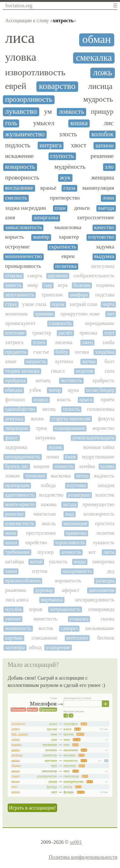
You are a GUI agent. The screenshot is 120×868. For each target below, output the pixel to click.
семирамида (101, 609)
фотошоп (15, 400)
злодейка (105, 352)
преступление (41, 533)
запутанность (20, 295)
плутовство (101, 237)
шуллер (45, 552)
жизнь (37, 419)
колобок (102, 134)
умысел (44, 123)
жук (65, 177)
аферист (71, 590)
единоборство (20, 409)
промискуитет (20, 323)
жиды (80, 562)
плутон (40, 571)
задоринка (16, 447)
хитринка (45, 438)
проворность (22, 177)
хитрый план (83, 304)
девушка (14, 419)
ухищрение (58, 647)
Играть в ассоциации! (32, 808)
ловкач (12, 476)
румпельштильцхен (94, 438)
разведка (105, 581)
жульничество (25, 134)
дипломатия (102, 590)
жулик (55, 447)
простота (105, 523)
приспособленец (23, 581)
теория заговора (22, 371)
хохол (11, 542)
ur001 (76, 842)
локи (109, 198)
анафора (79, 295)
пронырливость (23, 266)
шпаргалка (46, 218)
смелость (16, 198)
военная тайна (99, 447)
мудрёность (70, 167)
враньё (48, 188)
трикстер (41, 333)
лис (109, 123)
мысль (49, 523)
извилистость (20, 523)
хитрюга (14, 342)
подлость (18, 145)
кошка (79, 123)
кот (92, 552)
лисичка (64, 342)
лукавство (21, 111)
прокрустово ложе (80, 314)
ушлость (58, 562)
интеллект (77, 638)
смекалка (94, 58)
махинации (75, 523)
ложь (103, 72)
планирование (70, 428)
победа (48, 485)
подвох (41, 400)
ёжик (71, 457)
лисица (100, 86)
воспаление (19, 188)
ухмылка (79, 619)
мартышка (52, 600)
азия (10, 218)
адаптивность (20, 495)
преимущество (99, 504)
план (60, 208)
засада (69, 504)
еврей (16, 86)
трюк (42, 428)
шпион (105, 145)
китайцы (15, 562)
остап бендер (100, 390)
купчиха (64, 361)
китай (36, 562)
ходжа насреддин (26, 208)
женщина (103, 178)
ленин (52, 457)
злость (68, 134)
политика (66, 266)
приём (108, 400)
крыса (86, 400)
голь (11, 123)
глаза (69, 188)
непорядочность (23, 457)
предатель (16, 352)
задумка (105, 247)
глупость (62, 156)
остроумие (17, 247)
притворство (65, 198)
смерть (35, 276)
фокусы (106, 419)
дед (111, 571)
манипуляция (98, 188)
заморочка (103, 562)
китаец (43, 380)
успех (39, 342)
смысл (58, 371)
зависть (13, 285)
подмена (105, 285)
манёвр (41, 237)
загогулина (103, 266)
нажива (49, 504)
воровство (103, 428)
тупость (71, 409)
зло (109, 167)
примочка (76, 533)
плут (109, 333)
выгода (106, 208)
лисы (109, 552)
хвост (79, 145)
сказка (108, 619)
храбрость (103, 380)
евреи (68, 256)
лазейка (87, 466)
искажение (19, 156)
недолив (84, 371)
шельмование (100, 628)
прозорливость (29, 99)
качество (104, 227)
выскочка (61, 476)
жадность (104, 476)
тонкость (64, 466)
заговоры (15, 647)
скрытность (63, 247)
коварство (57, 86)
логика (82, 352)
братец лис (17, 466)
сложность (60, 323)
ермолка (88, 333)
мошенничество (24, 256)
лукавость (104, 542)
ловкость (71, 112)
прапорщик (17, 485)
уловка (21, 57)
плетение (15, 333)
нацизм (41, 466)
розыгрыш (79, 495)
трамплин (52, 295)
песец (82, 476)
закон (11, 571)
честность (71, 380)
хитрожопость (65, 609)
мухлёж (13, 609)
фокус (12, 438)
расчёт (65, 333)
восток (46, 628)
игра (63, 285)
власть (64, 400)
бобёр (62, 352)
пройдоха (15, 380)
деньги (82, 208)
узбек (35, 390)
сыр (48, 285)
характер (69, 237)
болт (110, 361)
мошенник (16, 314)
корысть (15, 237)
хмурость (36, 361)
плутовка (77, 485)
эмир (32, 285)
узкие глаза (34, 304)
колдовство (51, 495)
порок (58, 304)
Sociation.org (19, 6)
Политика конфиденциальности (83, 857)
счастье (41, 352)
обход (35, 647)
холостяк (105, 495)
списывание (45, 638)
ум (48, 112)
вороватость (68, 581)
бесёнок (106, 638)
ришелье (14, 514)
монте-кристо (20, 504)
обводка (14, 390)
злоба (109, 342)
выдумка (104, 256)
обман (97, 39)
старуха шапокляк (71, 419)
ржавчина (15, 590)
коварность (20, 167)
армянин (44, 314)
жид (70, 514)
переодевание (100, 323)
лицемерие (17, 428)
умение (13, 619)
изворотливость (35, 72)
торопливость (70, 542)
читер (54, 390)
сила (110, 371)
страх (11, 304)
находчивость (77, 571)
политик (105, 533)
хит (111, 314)
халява (107, 466)
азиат (11, 361)
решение (102, 156)
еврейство (36, 542)
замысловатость (23, 227)
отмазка (14, 276)
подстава (105, 295)
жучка (89, 361)
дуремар (44, 590)
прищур (102, 112)
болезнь (82, 285)
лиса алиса (17, 600)
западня (106, 485)
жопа (11, 533)
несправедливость (95, 600)
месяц (49, 409)
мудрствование (98, 457)
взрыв (36, 609)
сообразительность (94, 276)
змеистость (45, 619)
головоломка (101, 409)
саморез (69, 628)
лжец (88, 342)
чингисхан (45, 514)
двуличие (58, 276)
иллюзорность (99, 514)
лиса (20, 38)
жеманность (18, 628)
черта (108, 304)
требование (17, 552)
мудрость (98, 99)
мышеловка (68, 227)
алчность (71, 552)
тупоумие (35, 476)
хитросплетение (96, 218)
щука (73, 390)
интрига (51, 145)
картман (14, 638)
